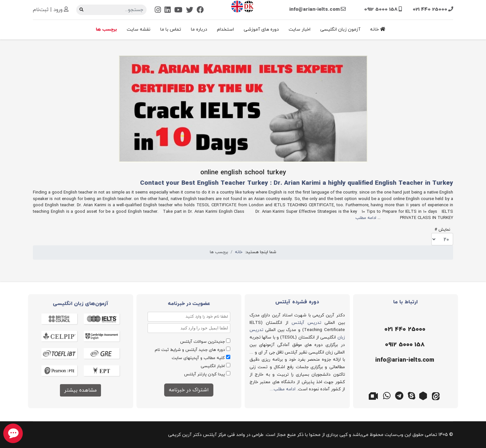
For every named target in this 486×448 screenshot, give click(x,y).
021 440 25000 (430, 9)
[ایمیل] (404, 360)
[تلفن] (404, 330)
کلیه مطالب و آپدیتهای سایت (198, 358)
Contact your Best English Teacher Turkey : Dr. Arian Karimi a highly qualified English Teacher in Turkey (297, 183)
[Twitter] (190, 11)
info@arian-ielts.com (314, 9)
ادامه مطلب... (283, 389)
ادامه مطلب (366, 218)
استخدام (225, 29)
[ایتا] (436, 395)
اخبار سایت (300, 29)
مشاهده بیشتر (80, 390)
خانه (378, 29)
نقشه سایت (139, 29)
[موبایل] (404, 345)
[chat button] (13, 433)
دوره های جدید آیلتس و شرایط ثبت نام (190, 350)
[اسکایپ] (412, 395)
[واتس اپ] (387, 395)
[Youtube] (178, 11)
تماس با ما (171, 29)
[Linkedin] (168, 11)
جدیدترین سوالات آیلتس (202, 342)
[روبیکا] (424, 395)
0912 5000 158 (381, 9)
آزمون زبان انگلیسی (340, 29)
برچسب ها (106, 29)
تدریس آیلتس (306, 323)
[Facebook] (200, 11)
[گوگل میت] (375, 395)
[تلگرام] (399, 395)
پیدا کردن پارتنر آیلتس (204, 374)
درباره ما (199, 29)
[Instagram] (158, 11)
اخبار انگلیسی (213, 366)
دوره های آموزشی (261, 29)
